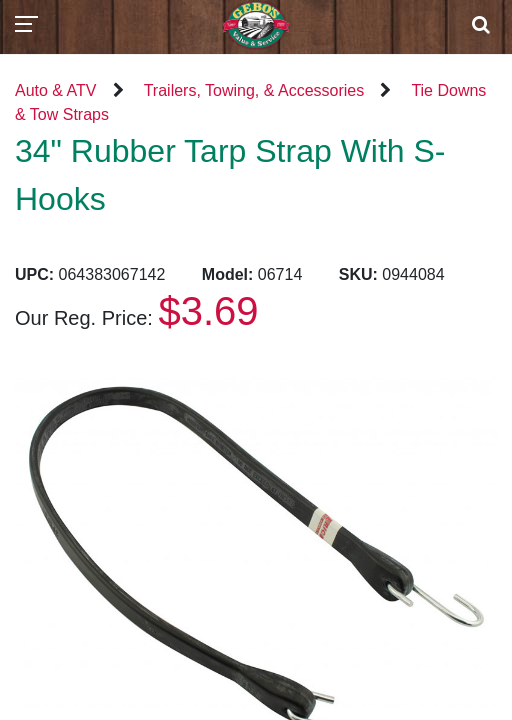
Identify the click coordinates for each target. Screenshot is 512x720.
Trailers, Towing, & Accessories (254, 90)
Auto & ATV (56, 90)
